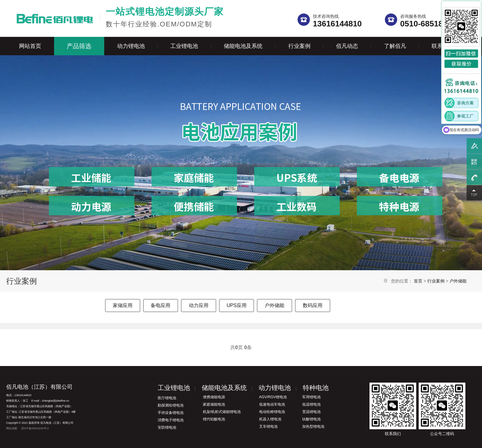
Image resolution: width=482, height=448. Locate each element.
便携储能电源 (214, 397)
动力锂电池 (131, 46)
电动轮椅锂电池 (272, 412)
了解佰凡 (395, 46)
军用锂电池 (311, 397)
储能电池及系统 (243, 46)
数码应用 (313, 305)
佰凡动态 (347, 46)
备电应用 (160, 305)
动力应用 (199, 305)
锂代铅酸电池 (214, 419)
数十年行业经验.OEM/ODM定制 (165, 17)
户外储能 (458, 281)
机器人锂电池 (270, 419)
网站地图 (12, 428)
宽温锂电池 (311, 412)
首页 (418, 281)
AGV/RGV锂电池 (273, 397)
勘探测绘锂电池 (171, 405)
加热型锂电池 (313, 427)
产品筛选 (79, 46)
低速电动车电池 (272, 404)
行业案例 (299, 46)
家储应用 (123, 305)
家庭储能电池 (214, 404)
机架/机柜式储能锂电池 (222, 412)
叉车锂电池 (268, 427)
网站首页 (30, 46)
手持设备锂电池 (171, 413)
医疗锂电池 (167, 398)
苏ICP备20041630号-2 (35, 428)
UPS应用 (237, 305)
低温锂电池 (311, 404)
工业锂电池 (184, 46)
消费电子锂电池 (171, 420)
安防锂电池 (167, 427)
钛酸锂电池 (311, 419)
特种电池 (316, 388)
